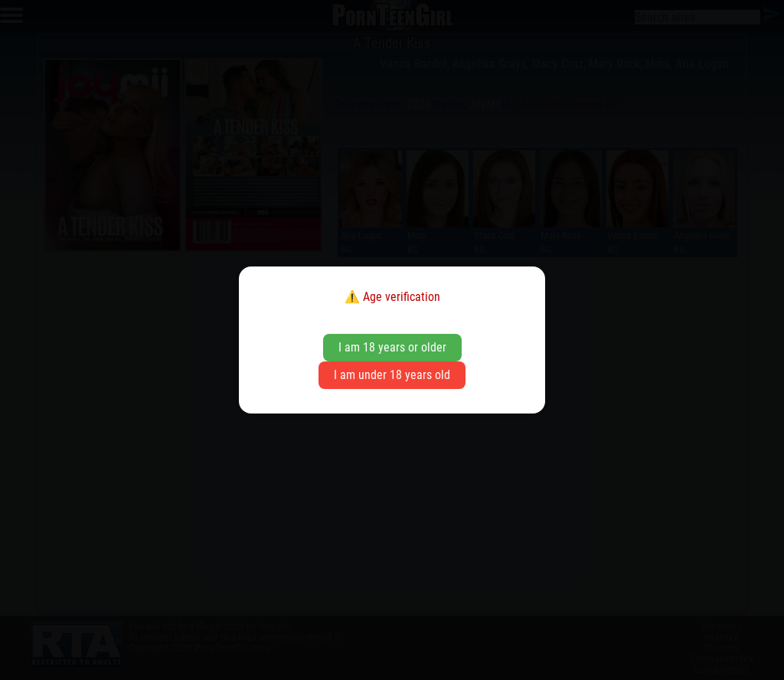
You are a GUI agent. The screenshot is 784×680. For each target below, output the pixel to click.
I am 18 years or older (392, 347)
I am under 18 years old (392, 375)
